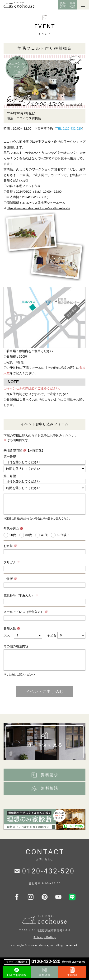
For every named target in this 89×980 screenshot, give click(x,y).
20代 (13, 535)
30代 (28, 535)
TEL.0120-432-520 (69, 128)
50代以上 (63, 535)
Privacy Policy (45, 937)
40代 (44, 535)
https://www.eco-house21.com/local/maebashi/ (38, 208)
